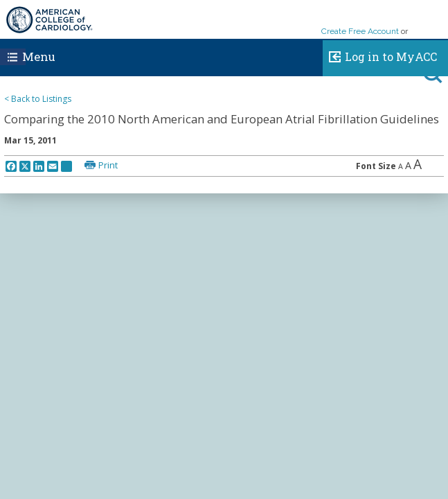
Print (108, 165)
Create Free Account (360, 31)
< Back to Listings (38, 99)
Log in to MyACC (380, 55)
